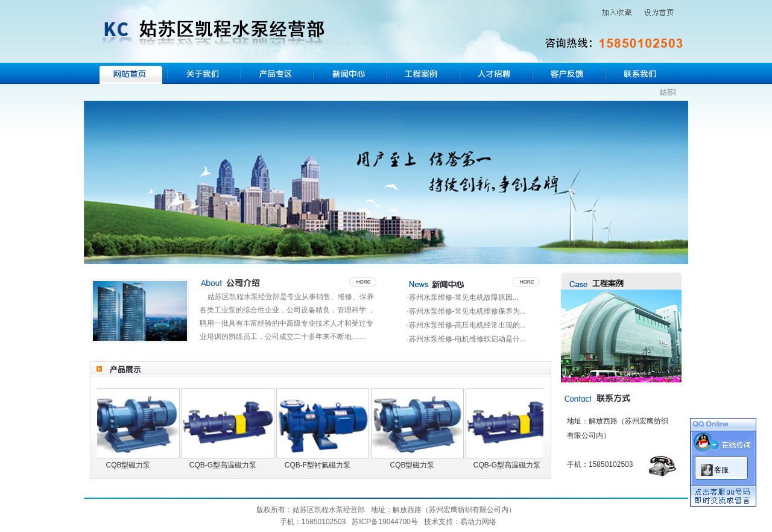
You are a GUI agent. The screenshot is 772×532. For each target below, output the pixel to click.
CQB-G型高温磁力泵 (225, 465)
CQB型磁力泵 (130, 465)
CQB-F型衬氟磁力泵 (320, 465)
